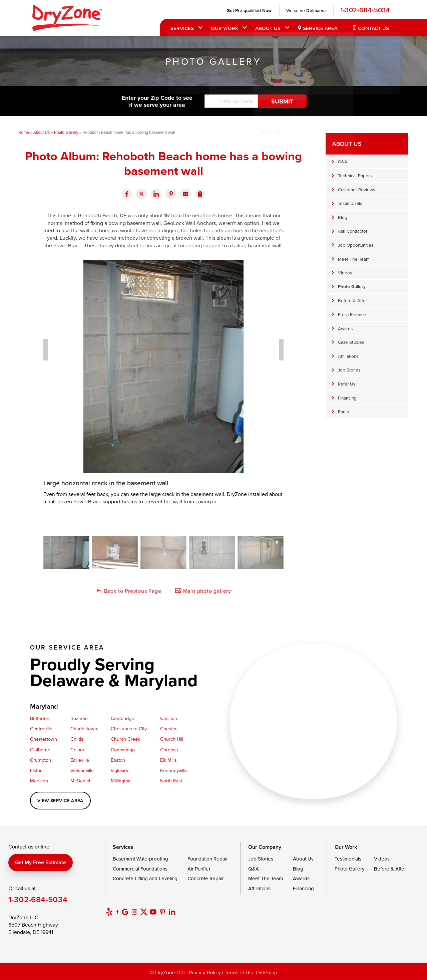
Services (181, 28)
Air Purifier (199, 869)
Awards (345, 328)
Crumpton (41, 760)
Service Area (320, 28)
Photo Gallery (352, 286)
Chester (168, 728)
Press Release (352, 314)
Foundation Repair (208, 859)
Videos (345, 273)
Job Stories (349, 370)
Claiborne (40, 750)
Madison (39, 781)
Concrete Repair (206, 878)
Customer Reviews (356, 189)
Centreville (41, 728)
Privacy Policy (205, 972)
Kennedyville (173, 770)
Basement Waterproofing (140, 859)
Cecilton (169, 718)
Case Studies (351, 342)
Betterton (40, 718)
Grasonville (82, 770)
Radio (344, 411)
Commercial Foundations (140, 869)
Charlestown (84, 728)
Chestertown (44, 739)
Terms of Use (240, 972)
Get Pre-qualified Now (248, 10)
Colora (77, 750)
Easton (118, 760)
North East (171, 781)
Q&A (343, 161)
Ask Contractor (353, 231)
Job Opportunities (356, 245)
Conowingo (123, 750)
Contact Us (373, 28)
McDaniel (80, 781)
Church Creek (125, 739)
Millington (121, 781)
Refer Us (347, 384)
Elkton (36, 770)
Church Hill (172, 739)
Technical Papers (355, 175)
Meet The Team (354, 259)
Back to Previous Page (129, 591)
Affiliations (348, 356)
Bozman (79, 718)
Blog (343, 217)
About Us (267, 28)
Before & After (352, 300)
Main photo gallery (203, 591)
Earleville (80, 760)
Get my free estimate (41, 862)
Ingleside (120, 770)
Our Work (224, 28)
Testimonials (350, 203)
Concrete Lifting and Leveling (145, 878)
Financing (347, 398)
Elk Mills (168, 760)
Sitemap (268, 972)
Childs (77, 739)
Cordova (169, 750)
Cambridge (122, 718)
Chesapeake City (129, 728)
